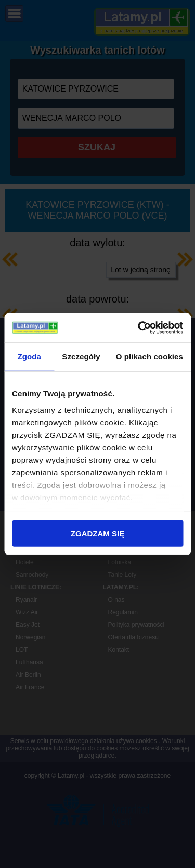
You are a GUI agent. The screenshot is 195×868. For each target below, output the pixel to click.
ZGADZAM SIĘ (97, 533)
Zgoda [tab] (29, 356)
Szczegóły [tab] (81, 356)
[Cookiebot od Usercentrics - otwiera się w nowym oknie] (139, 328)
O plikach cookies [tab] (149, 356)
